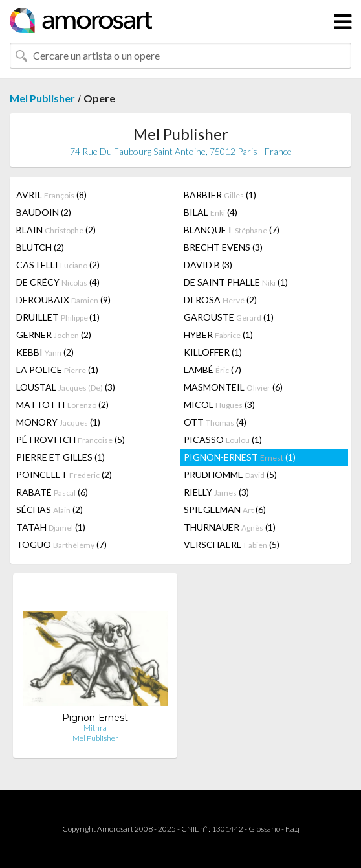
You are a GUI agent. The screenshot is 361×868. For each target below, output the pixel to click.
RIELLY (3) (216, 492)
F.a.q (292, 829)
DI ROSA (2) (220, 300)
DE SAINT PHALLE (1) (236, 282)
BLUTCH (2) (40, 247)
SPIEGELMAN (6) (225, 509)
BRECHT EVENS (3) (223, 247)
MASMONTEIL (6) (233, 387)
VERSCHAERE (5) (232, 544)
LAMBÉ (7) (213, 370)
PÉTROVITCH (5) (71, 440)
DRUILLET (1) (58, 317)
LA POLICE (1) (57, 370)
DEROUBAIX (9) (63, 300)
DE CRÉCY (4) (58, 282)
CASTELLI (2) (58, 265)
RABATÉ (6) (52, 492)
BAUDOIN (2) (44, 212)
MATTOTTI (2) (62, 405)
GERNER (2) (54, 335)
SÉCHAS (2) (49, 509)
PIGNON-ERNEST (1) (240, 457)
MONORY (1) (58, 422)
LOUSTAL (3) (66, 387)
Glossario (264, 829)
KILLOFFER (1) (213, 352)
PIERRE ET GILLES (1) (60, 457)
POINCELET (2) (64, 474)
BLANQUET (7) (232, 230)
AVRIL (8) (51, 195)
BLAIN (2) (56, 230)
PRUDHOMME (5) (230, 474)
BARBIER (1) (220, 195)
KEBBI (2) (45, 352)
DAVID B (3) (208, 265)
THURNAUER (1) (230, 527)
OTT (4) (215, 422)
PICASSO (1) (223, 440)
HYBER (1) (218, 335)
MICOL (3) (219, 405)
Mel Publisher (42, 98)
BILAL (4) (211, 212)
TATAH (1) (51, 527)
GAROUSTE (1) (229, 317)
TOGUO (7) (61, 544)
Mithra (95, 728)
